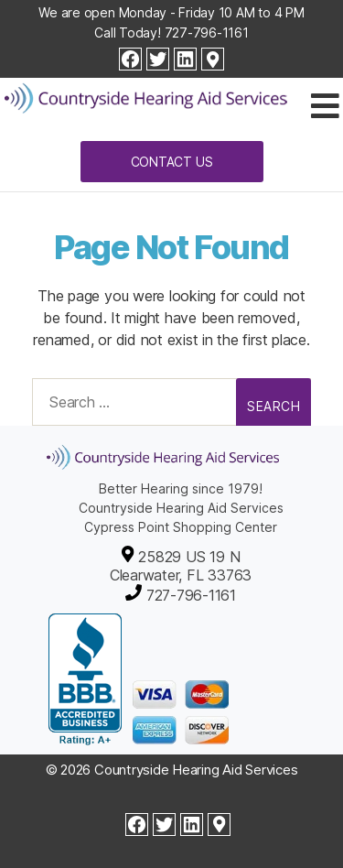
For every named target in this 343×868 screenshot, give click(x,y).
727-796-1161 (207, 33)
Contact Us (172, 162)
